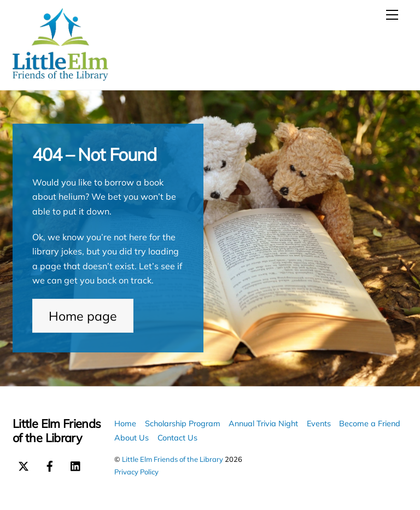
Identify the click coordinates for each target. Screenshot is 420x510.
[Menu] (392, 15)
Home (125, 424)
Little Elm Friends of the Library (173, 459)
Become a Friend (370, 424)
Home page (83, 316)
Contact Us (177, 438)
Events (319, 424)
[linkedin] (76, 465)
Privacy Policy (136, 472)
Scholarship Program (183, 424)
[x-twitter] (24, 465)
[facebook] (50, 465)
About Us (132, 438)
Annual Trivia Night (263, 424)
